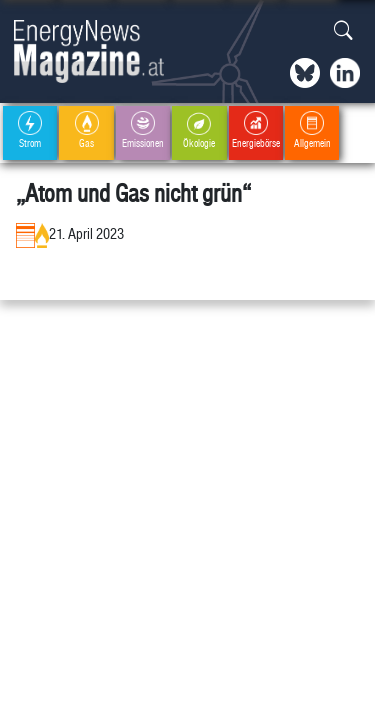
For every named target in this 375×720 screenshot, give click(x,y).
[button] (343, 31)
